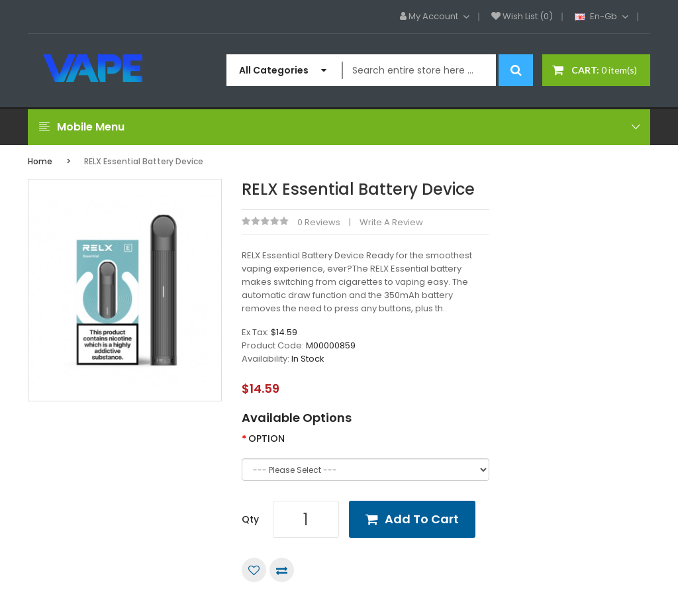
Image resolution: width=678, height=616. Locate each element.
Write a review (391, 222)
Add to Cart (422, 519)
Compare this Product (282, 570)
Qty (250, 519)
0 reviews (319, 222)
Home (40, 161)
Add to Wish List (254, 570)
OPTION (266, 438)
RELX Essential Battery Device (144, 161)
